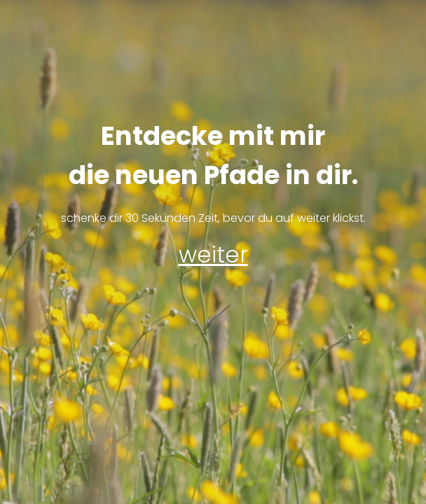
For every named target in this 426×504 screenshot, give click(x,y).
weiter (213, 254)
